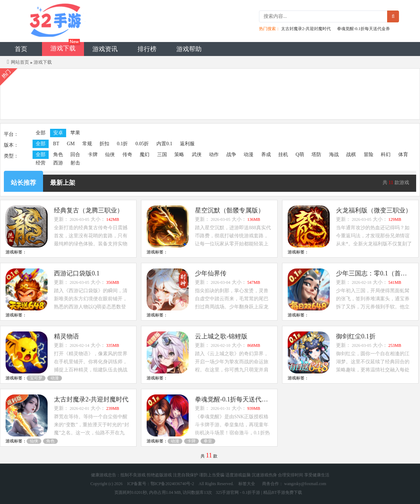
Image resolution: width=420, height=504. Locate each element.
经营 (41, 163)
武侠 (197, 155)
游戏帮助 (189, 49)
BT (56, 144)
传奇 (127, 155)
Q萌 (300, 155)
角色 (58, 155)
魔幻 (145, 155)
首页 (21, 49)
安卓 (58, 133)
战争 (231, 155)
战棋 (351, 155)
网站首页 (20, 62)
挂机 (283, 155)
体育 (403, 155)
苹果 (75, 133)
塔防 (316, 155)
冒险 (369, 155)
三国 (162, 155)
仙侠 (110, 155)
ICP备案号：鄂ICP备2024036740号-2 (160, 484)
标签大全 (247, 484)
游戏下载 (63, 48)
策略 (179, 155)
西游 (58, 163)
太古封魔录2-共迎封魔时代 (306, 29)
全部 (41, 133)
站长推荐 (23, 183)
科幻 (386, 155)
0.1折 (122, 144)
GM (71, 144)
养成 (266, 155)
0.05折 (142, 144)
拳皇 (208, 441)
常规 (87, 144)
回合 (75, 155)
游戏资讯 (105, 49)
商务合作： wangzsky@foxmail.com (294, 484)
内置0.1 (164, 144)
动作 (214, 155)
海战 (334, 155)
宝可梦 (36, 378)
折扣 (104, 144)
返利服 (187, 144)
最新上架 (63, 183)
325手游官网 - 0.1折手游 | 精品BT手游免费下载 (259, 492)
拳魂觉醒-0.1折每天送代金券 (363, 29)
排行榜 (147, 49)
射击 (75, 163)
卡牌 (93, 155)
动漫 (248, 155)
